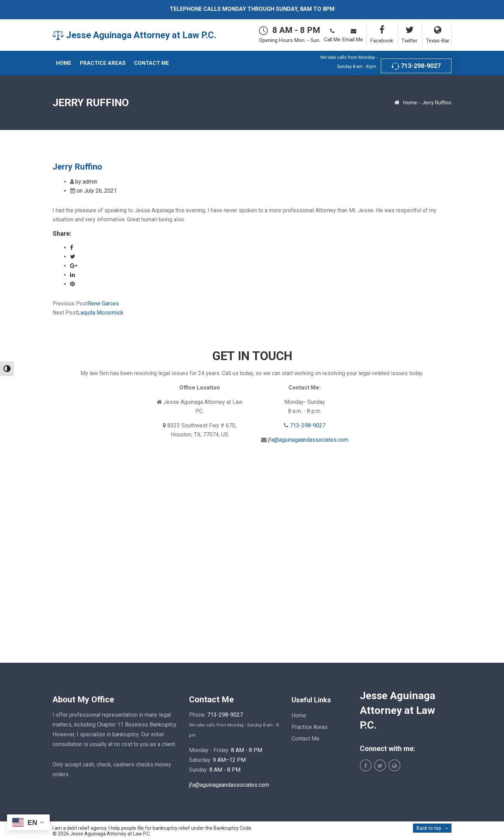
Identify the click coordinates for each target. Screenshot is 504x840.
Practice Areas (310, 727)
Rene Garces (103, 304)
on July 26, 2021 (97, 191)
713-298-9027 (416, 66)
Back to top (429, 828)
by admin (86, 182)
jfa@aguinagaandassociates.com (308, 440)
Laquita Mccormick (100, 313)
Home (410, 103)
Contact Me (306, 739)
